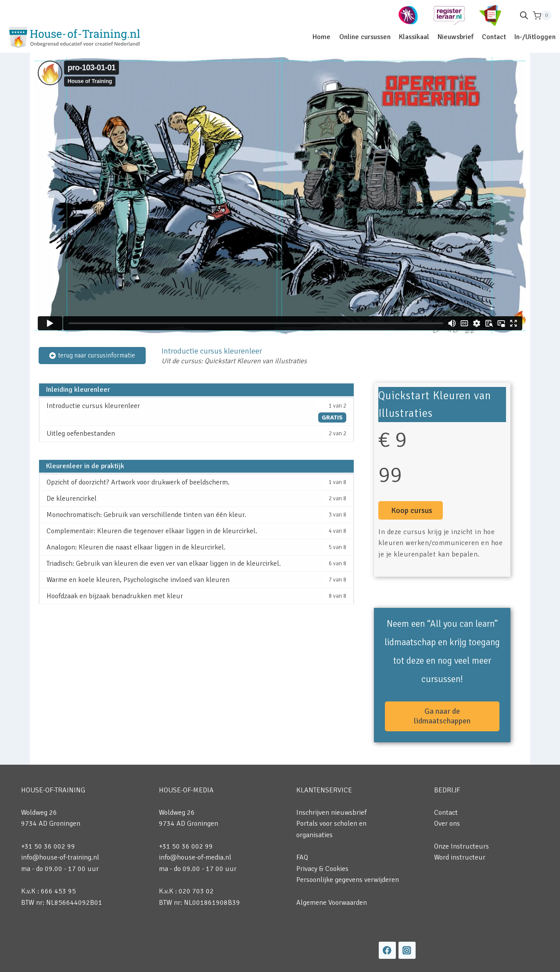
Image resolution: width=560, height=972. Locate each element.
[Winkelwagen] (542, 16)
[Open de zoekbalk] (524, 15)
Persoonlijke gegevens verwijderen (348, 880)
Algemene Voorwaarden (332, 903)
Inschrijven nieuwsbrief (331, 813)
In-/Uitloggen (535, 37)
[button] (411, 510)
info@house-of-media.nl (195, 857)
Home (321, 37)
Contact (494, 37)
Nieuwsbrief (456, 37)
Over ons (447, 824)
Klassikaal (414, 37)
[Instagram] (407, 950)
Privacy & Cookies (322, 869)
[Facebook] (387, 950)
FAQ (302, 857)
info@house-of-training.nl (60, 857)
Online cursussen (365, 37)
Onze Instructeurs (461, 846)
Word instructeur (460, 857)
